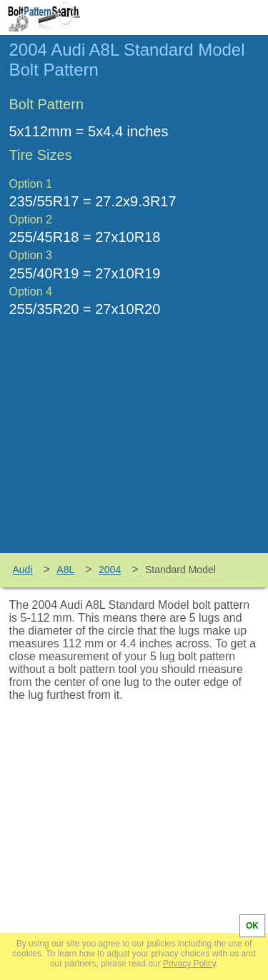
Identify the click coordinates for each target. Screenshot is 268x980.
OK (252, 926)
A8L (65, 570)
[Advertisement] (134, 446)
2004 (110, 570)
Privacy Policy (189, 964)
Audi (23, 570)
